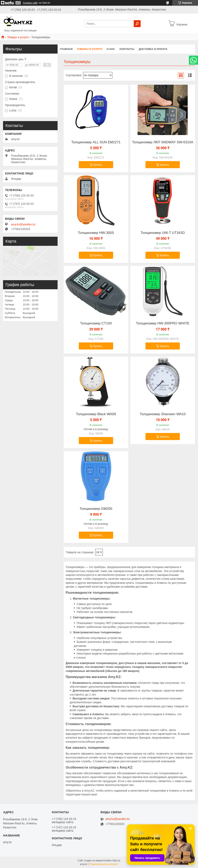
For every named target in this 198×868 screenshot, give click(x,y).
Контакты (127, 49)
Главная (66, 49)
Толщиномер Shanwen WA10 (163, 414)
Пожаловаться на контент (104, 864)
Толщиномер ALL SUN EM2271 (96, 142)
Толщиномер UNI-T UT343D (163, 233)
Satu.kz (116, 861)
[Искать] (137, 24)
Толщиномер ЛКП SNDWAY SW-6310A (163, 142)
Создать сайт (30, 3)
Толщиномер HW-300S (96, 233)
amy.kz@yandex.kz (23, 224)
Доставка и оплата (153, 49)
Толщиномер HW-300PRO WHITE (163, 323)
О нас (111, 49)
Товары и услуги (18, 37)
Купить (98, 165)
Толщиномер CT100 (96, 323)
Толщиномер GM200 (96, 509)
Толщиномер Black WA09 (96, 414)
